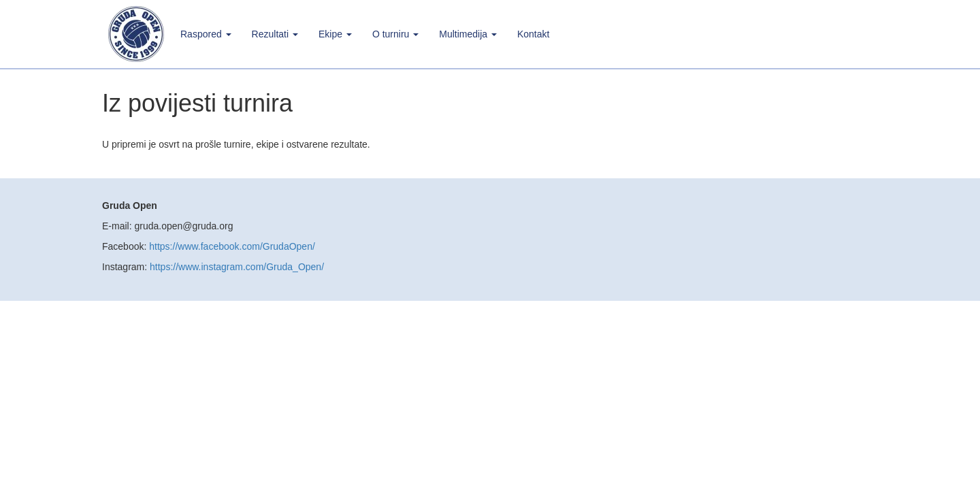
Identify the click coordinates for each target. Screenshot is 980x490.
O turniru (395, 34)
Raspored (206, 34)
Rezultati (275, 34)
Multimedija (468, 34)
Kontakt (533, 34)
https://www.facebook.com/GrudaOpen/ (232, 246)
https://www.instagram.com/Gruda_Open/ (237, 267)
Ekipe (335, 34)
